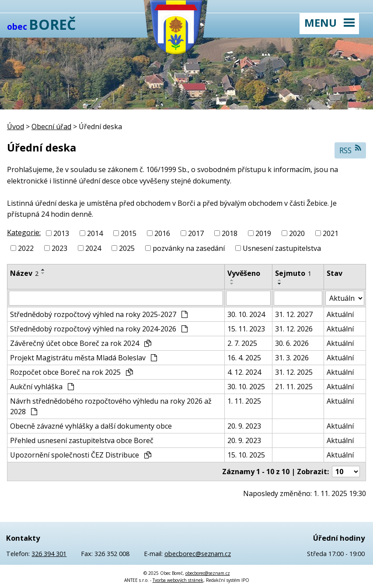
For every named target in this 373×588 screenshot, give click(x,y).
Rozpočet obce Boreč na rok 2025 (71, 372)
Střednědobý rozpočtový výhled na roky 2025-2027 (99, 314)
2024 (93, 248)
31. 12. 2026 (294, 329)
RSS (350, 150)
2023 (59, 248)
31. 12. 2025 (294, 372)
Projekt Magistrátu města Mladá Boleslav (84, 358)
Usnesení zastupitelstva (282, 248)
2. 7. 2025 (242, 343)
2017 (196, 233)
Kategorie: (24, 232)
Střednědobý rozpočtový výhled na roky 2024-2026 (99, 329)
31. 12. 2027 (294, 314)
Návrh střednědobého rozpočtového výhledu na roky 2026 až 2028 (111, 406)
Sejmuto (293, 273)
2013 (61, 233)
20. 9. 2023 (244, 426)
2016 (162, 233)
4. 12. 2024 (244, 372)
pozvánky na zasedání (189, 248)
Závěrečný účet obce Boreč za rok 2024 (81, 343)
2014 (95, 233)
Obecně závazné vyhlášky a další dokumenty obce (91, 426)
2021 (331, 233)
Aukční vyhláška (42, 387)
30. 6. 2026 (292, 343)
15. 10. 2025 (246, 455)
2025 (127, 248)
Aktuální (340, 314)
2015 (129, 233)
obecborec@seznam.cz (198, 554)
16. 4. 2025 (244, 358)
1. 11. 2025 (244, 401)
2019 (263, 233)
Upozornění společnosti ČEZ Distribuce (81, 455)
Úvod (16, 127)
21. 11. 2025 (294, 387)
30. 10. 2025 (246, 387)
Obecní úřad (51, 127)
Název (24, 273)
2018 (230, 233)
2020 (297, 233)
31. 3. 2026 (292, 358)
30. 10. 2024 (246, 314)
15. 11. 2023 (246, 329)
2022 (26, 248)
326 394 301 (49, 554)
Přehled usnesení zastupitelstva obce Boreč (82, 440)
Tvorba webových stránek (178, 580)
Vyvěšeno (244, 273)
